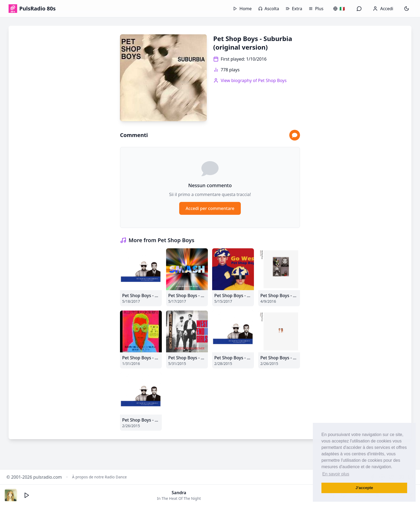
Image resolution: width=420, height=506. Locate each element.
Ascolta (269, 9)
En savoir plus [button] (336, 474)
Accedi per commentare (210, 208)
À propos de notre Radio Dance (99, 477)
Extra (294, 9)
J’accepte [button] (364, 488)
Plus (316, 9)
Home (242, 9)
